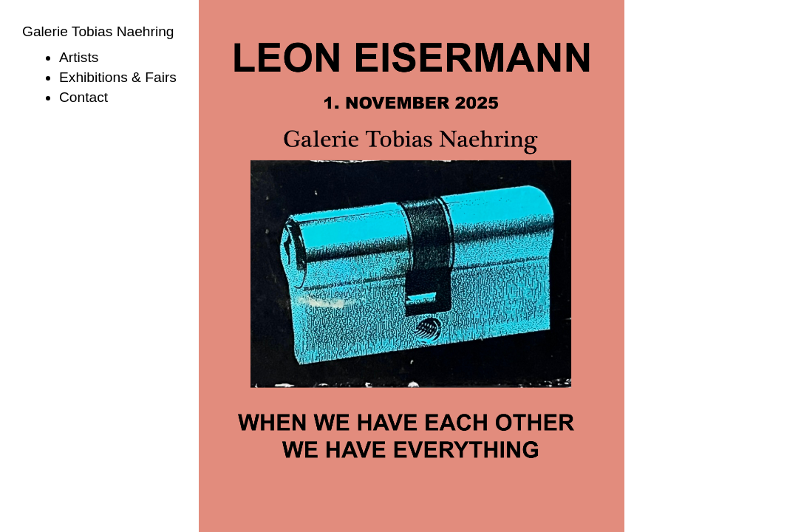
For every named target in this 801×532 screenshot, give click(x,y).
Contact (83, 97)
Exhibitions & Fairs (118, 77)
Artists (79, 57)
